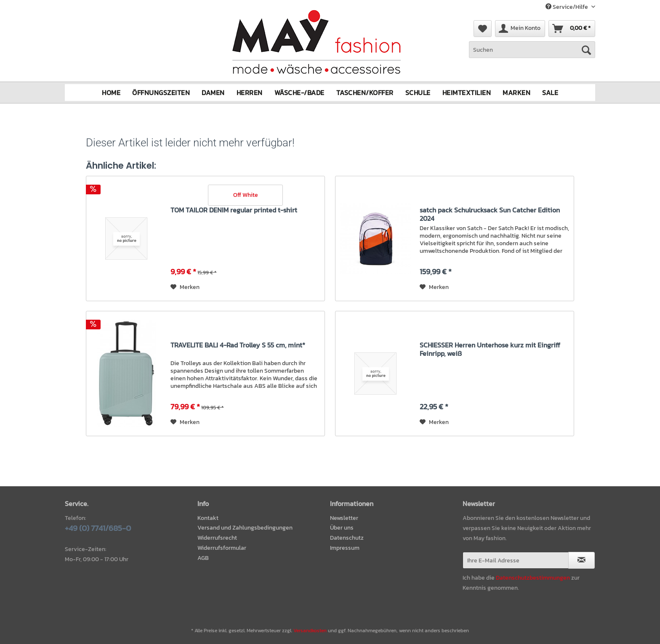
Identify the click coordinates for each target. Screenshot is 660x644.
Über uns (342, 528)
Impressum (345, 548)
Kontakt (208, 518)
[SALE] (550, 93)
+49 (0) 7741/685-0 (98, 528)
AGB (203, 558)
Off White (246, 195)
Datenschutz (347, 538)
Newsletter (344, 518)
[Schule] (418, 93)
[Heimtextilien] (467, 93)
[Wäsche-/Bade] (299, 93)
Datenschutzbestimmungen (533, 577)
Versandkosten (310, 631)
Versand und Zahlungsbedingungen (245, 528)
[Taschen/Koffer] (365, 93)
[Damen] (213, 93)
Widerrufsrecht (217, 538)
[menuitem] (532, 54)
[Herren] (250, 93)
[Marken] (516, 93)
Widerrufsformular (222, 548)
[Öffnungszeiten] (161, 93)
